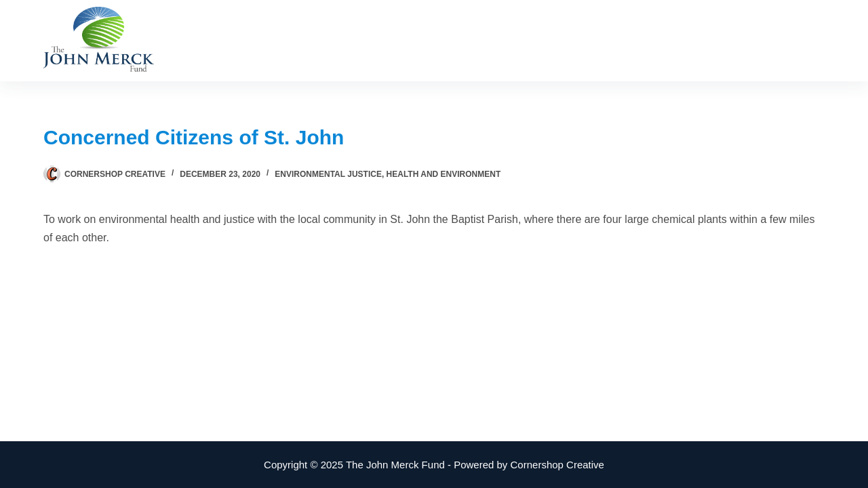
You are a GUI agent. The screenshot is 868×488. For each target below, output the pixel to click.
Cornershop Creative (557, 465)
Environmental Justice (328, 174)
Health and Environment (444, 174)
